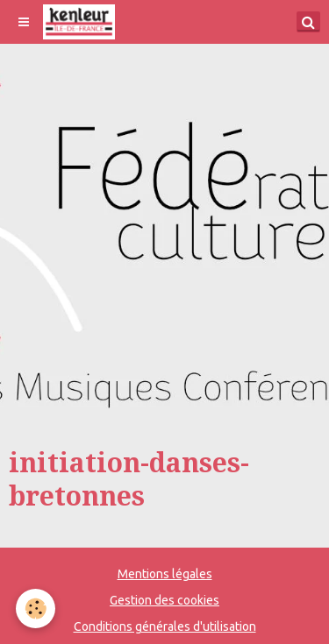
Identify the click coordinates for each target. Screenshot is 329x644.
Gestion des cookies (164, 600)
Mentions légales (165, 574)
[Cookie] (36, 609)
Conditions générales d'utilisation (165, 626)
